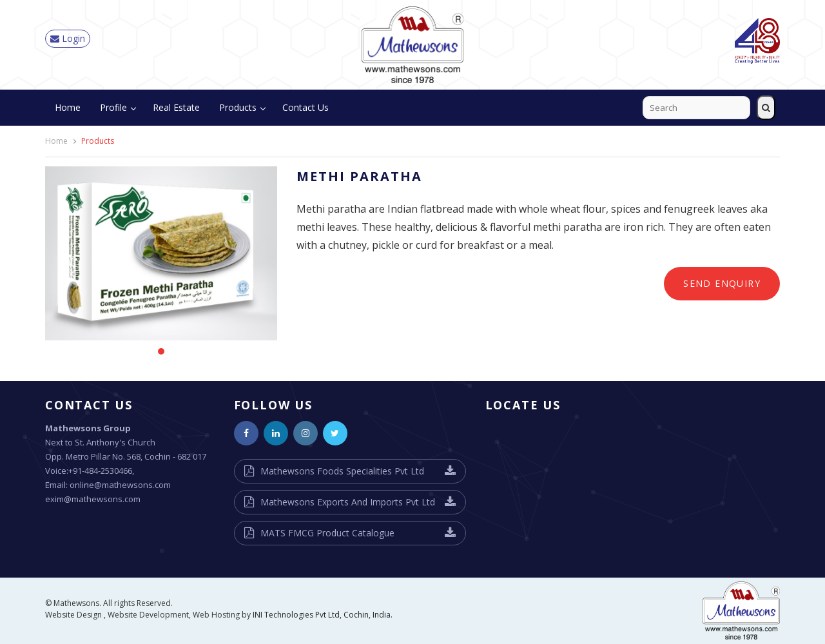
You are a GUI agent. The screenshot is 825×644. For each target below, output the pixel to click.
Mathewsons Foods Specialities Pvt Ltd (342, 471)
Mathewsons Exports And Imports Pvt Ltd (348, 502)
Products (238, 107)
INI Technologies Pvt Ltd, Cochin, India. (323, 615)
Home (68, 107)
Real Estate (176, 107)
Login (68, 38)
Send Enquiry (722, 283)
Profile (113, 107)
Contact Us (306, 107)
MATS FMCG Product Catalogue (327, 533)
